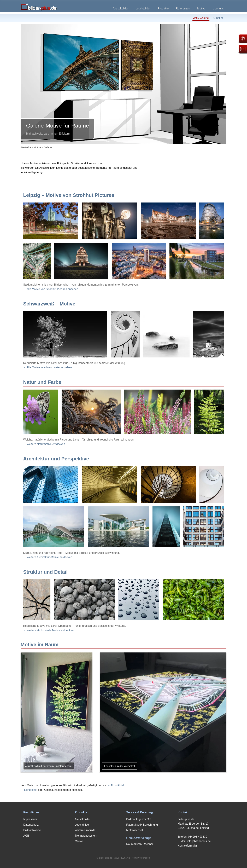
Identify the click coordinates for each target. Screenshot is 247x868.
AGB (26, 836)
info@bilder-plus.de (199, 841)
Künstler (218, 18)
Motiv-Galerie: (201, 18)
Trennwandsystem (86, 836)
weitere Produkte (85, 830)
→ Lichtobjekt (29, 790)
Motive (201, 8)
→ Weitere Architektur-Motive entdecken (48, 557)
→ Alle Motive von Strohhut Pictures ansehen (51, 289)
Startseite (26, 147)
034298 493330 (198, 837)
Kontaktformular (187, 846)
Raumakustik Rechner (140, 844)
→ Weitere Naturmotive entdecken (44, 444)
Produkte (163, 8)
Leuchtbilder (143, 8)
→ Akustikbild (115, 785)
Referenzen (183, 8)
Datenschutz (31, 825)
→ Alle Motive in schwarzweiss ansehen (48, 367)
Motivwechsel (134, 830)
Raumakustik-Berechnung (142, 825)
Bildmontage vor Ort (138, 819)
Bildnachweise (32, 830)
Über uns (218, 8)
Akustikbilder (120, 8)
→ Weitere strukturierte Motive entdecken (48, 630)
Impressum (30, 819)
